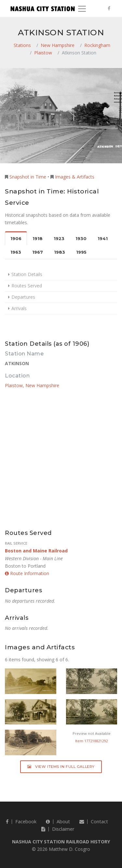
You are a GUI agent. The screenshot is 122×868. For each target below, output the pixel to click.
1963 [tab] (16, 252)
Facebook (21, 822)
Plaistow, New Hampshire (32, 385)
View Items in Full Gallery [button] (61, 767)
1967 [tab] (38, 252)
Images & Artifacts (75, 177)
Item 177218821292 (91, 741)
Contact (94, 822)
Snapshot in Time (28, 177)
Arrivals (19, 308)
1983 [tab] (60, 252)
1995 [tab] (81, 252)
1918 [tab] (38, 239)
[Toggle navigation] (82, 9)
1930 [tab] (81, 239)
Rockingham (97, 45)
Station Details (27, 274)
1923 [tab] (59, 239)
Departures (23, 297)
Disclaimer (58, 829)
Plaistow (43, 53)
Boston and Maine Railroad (36, 551)
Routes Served (27, 286)
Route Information (27, 573)
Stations (22, 45)
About (58, 822)
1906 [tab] (16, 239)
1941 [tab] (103, 239)
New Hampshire (58, 45)
